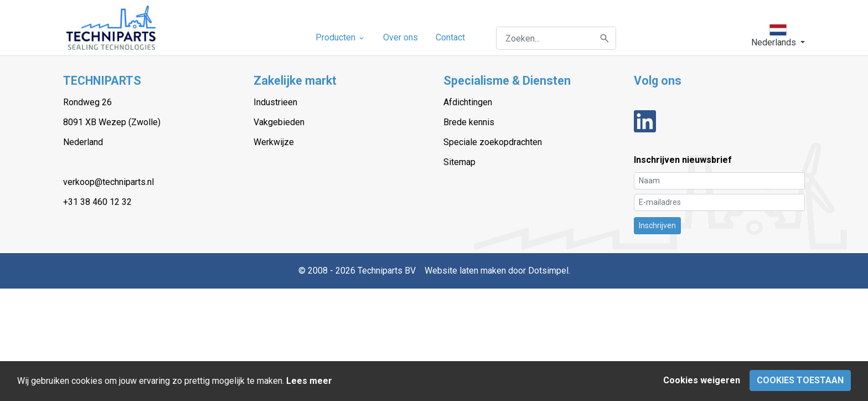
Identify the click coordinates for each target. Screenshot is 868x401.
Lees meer (309, 381)
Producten (340, 37)
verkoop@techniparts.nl (108, 182)
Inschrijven (657, 225)
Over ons (401, 37)
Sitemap (459, 162)
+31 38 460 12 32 (97, 202)
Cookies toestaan (800, 380)
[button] (778, 36)
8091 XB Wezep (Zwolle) (112, 122)
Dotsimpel (548, 271)
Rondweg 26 (87, 102)
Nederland (83, 142)
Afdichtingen (468, 102)
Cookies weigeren (702, 380)
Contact (450, 37)
